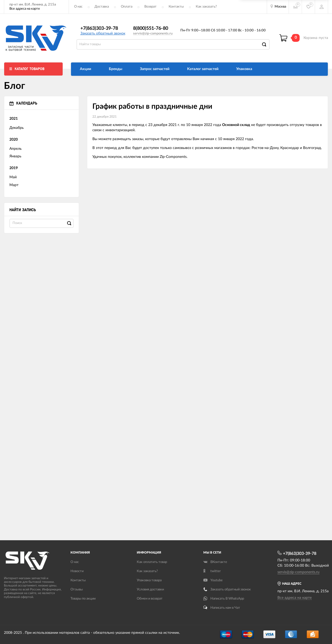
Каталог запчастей (203, 69)
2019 (14, 168)
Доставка (102, 7)
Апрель (16, 149)
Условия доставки (150, 590)
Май (13, 177)
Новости (77, 571)
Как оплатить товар (152, 562)
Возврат (150, 7)
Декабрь (17, 128)
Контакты (176, 7)
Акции (85, 69)
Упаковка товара (149, 580)
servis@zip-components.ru (153, 34)
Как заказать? (206, 7)
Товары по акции (83, 599)
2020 (14, 140)
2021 (14, 119)
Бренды (115, 69)
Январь (15, 156)
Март (14, 185)
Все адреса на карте (25, 9)
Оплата (127, 7)
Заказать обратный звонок (103, 33)
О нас (78, 7)
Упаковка (244, 69)
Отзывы (77, 590)
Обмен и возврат (150, 599)
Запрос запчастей (155, 69)
